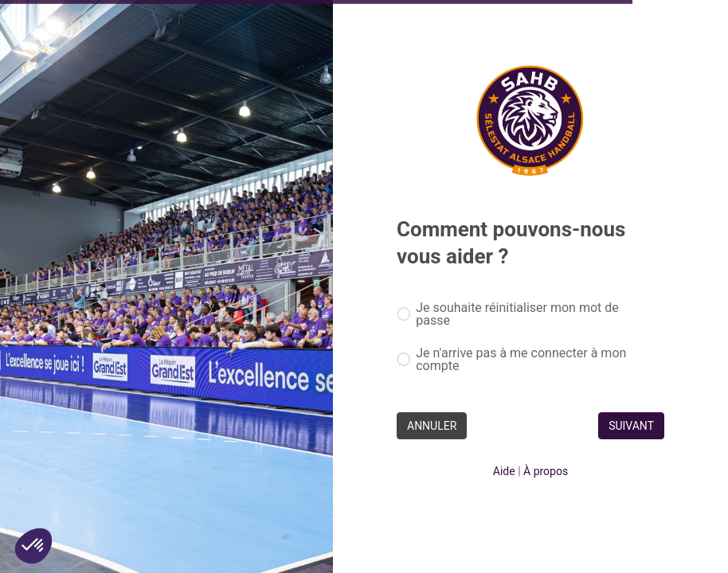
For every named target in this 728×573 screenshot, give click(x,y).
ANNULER (432, 426)
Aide (504, 471)
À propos (546, 471)
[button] (33, 546)
